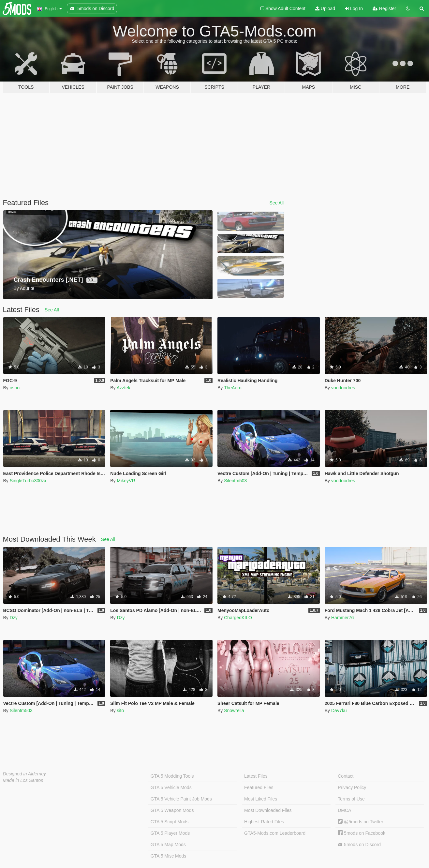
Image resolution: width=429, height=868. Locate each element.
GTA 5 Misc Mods (168, 856)
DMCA (344, 810)
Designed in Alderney (25, 774)
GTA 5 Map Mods (168, 845)
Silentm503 (235, 481)
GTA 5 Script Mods (170, 822)
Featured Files (259, 787)
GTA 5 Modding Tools (172, 776)
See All (277, 203)
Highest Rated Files (264, 822)
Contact (346, 776)
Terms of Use (351, 799)
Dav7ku (339, 711)
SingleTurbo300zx (28, 481)
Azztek (124, 388)
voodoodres (343, 388)
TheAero (233, 388)
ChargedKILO (238, 618)
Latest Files (256, 776)
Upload (325, 8)
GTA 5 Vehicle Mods (171, 787)
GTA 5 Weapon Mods (172, 810)
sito (120, 711)
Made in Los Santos (23, 780)
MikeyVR (126, 481)
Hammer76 (342, 618)
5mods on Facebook (362, 833)
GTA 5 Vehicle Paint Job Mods (181, 799)
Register (384, 8)
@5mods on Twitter (360, 822)
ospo (15, 388)
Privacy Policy (352, 787)
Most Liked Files (261, 799)
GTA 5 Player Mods (170, 833)
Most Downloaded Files (268, 810)
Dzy (14, 618)
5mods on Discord (359, 845)
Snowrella (234, 711)
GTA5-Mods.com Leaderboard (275, 833)
